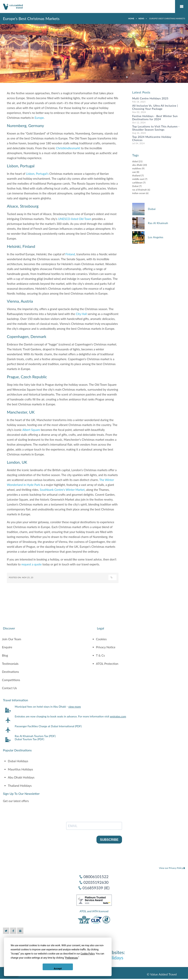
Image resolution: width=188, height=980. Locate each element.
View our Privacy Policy (172, 868)
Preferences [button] (72, 958)
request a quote (32, 564)
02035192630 (96, 882)
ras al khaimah (140, 190)
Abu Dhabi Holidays (21, 777)
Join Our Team (12, 639)
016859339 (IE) (96, 888)
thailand (136, 175)
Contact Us (9, 688)
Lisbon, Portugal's (37, 174)
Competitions (11, 680)
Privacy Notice (106, 647)
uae (134, 172)
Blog (5, 655)
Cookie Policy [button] (88, 954)
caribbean (137, 183)
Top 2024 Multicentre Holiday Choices (152, 138)
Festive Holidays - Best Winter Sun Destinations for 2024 (155, 118)
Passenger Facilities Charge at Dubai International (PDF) (48, 726)
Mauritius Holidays (20, 769)
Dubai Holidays (18, 761)
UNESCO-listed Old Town (75, 219)
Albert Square (31, 430)
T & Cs (100, 655)
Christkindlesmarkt (68, 148)
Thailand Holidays (20, 786)
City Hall (81, 314)
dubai (135, 161)
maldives (137, 168)
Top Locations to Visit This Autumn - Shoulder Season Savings (156, 128)
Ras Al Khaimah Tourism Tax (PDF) (35, 736)
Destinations (11, 672)
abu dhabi (137, 165)
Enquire (7, 647)
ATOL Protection (107, 664)
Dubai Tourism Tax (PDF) (29, 739)
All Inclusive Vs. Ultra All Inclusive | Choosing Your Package (155, 107)
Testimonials (10, 664)
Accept (58, 969)
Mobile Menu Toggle (182, 6)
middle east (138, 179)
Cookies (101, 639)
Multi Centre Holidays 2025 (150, 98)
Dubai (135, 186)
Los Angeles (156, 237)
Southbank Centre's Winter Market (62, 490)
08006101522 (96, 877)
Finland (70, 254)
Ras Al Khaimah (158, 223)
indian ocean (139, 193)
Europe (39, 118)
